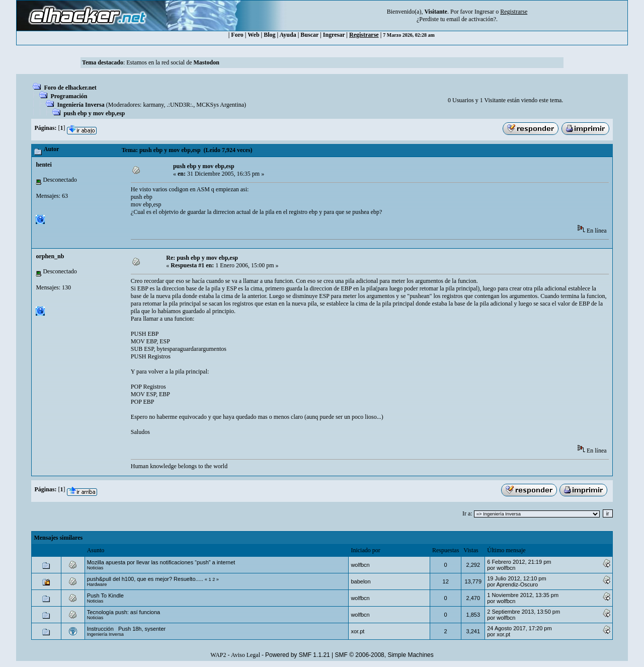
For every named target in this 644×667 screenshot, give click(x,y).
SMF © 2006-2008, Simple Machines (384, 655)
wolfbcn (360, 565)
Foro (237, 35)
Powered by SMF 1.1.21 (298, 655)
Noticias (95, 568)
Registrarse (364, 35)
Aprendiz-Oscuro (517, 584)
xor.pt (357, 631)
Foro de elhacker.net (70, 88)
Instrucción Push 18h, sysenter (127, 629)
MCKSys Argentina (220, 105)
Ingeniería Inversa (80, 105)
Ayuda (288, 35)
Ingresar (484, 12)
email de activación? (471, 19)
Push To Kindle (105, 596)
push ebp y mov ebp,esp (94, 113)
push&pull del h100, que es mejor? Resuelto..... (145, 579)
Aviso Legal (246, 655)
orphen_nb (50, 256)
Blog (269, 35)
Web (253, 35)
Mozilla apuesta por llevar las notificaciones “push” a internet (161, 562)
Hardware (97, 584)
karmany (153, 105)
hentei (44, 165)
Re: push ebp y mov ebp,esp (202, 258)
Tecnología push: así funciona (124, 612)
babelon (360, 581)
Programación (69, 96)
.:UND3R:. (180, 105)
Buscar (309, 35)
